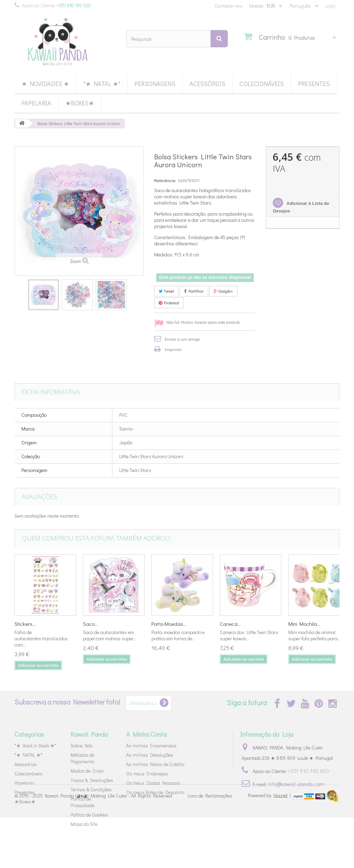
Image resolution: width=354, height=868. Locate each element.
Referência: (165, 180)
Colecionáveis (262, 84)
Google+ (223, 291)
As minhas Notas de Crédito (155, 764)
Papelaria (36, 103)
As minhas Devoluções (150, 755)
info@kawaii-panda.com (296, 784)
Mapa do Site (84, 824)
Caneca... (230, 624)
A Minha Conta (146, 734)
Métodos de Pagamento (82, 758)
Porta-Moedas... (169, 624)
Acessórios (207, 84)
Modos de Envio (87, 771)
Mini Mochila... (304, 624)
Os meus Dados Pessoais (153, 783)
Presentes (314, 84)
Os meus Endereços (147, 773)
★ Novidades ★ (45, 84)
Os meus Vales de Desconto (155, 792)
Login (330, 6)
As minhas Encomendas (151, 746)
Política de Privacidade (82, 802)
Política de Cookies (89, 815)
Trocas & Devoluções (92, 780)
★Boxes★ (80, 103)
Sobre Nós (82, 746)
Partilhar (194, 291)
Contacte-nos (229, 6)
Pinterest (169, 303)
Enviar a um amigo (182, 339)
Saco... (90, 624)
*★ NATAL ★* (102, 84)
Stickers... (25, 624)
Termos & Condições (91, 789)
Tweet (166, 291)
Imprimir (173, 349)
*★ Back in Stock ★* (35, 746)
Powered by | (270, 846)
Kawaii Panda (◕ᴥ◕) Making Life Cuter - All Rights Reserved (109, 846)
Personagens (155, 84)
